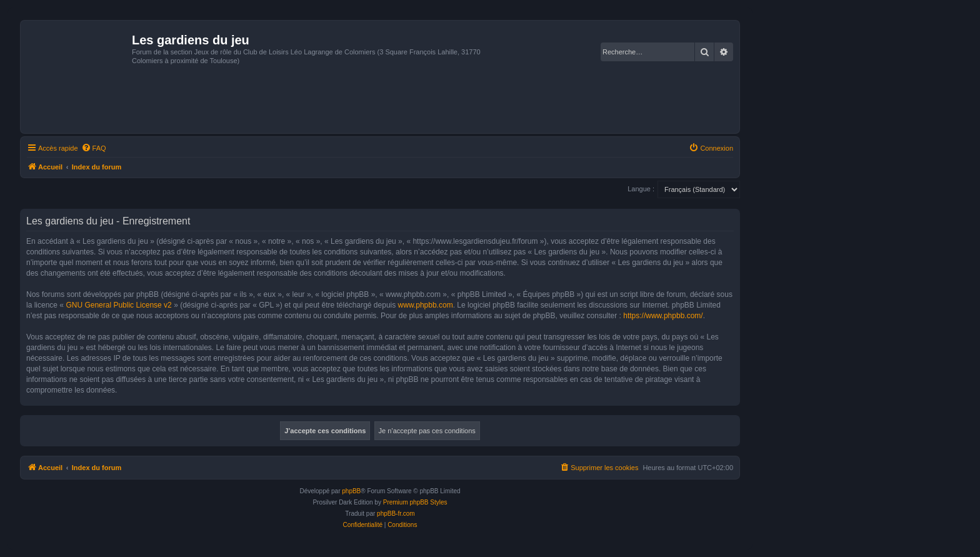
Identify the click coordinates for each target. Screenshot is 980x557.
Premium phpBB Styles (415, 502)
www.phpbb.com (426, 305)
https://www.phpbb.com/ (663, 316)
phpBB (351, 491)
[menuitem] (94, 148)
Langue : (641, 189)
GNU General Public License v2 (118, 305)
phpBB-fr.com (396, 514)
